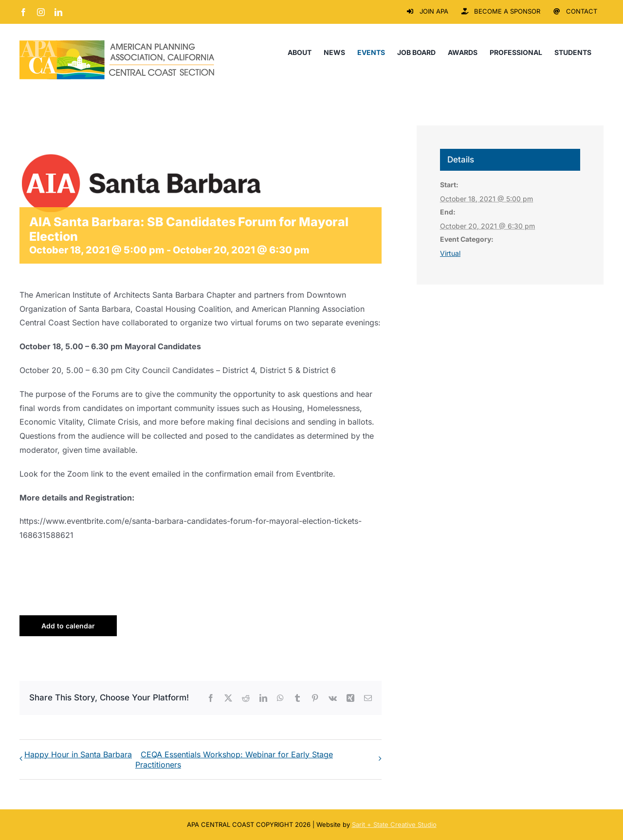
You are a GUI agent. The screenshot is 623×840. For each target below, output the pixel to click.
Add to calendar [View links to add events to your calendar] (68, 626)
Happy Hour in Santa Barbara (78, 754)
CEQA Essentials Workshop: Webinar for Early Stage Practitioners (234, 760)
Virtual (450, 253)
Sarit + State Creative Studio (394, 824)
